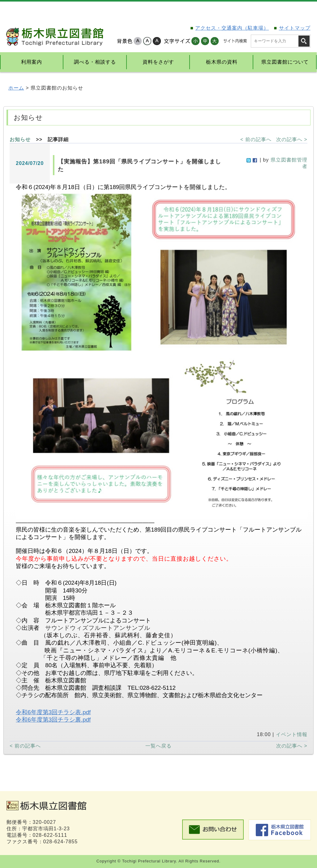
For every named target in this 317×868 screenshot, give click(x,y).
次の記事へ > (292, 139)
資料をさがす (158, 62)
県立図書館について (285, 62)
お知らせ (20, 139)
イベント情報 (292, 734)
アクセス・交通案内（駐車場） (232, 28)
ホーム (16, 88)
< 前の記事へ (256, 139)
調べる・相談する (95, 62)
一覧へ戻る (158, 746)
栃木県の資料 (222, 62)
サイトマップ (295, 28)
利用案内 (32, 62)
